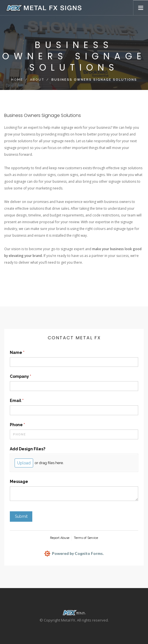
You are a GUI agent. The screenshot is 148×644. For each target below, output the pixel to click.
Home (17, 80)
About (37, 80)
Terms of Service (86, 538)
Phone (27, 425)
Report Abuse (60, 538)
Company (30, 377)
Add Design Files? (28, 449)
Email (26, 401)
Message (19, 482)
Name (26, 353)
